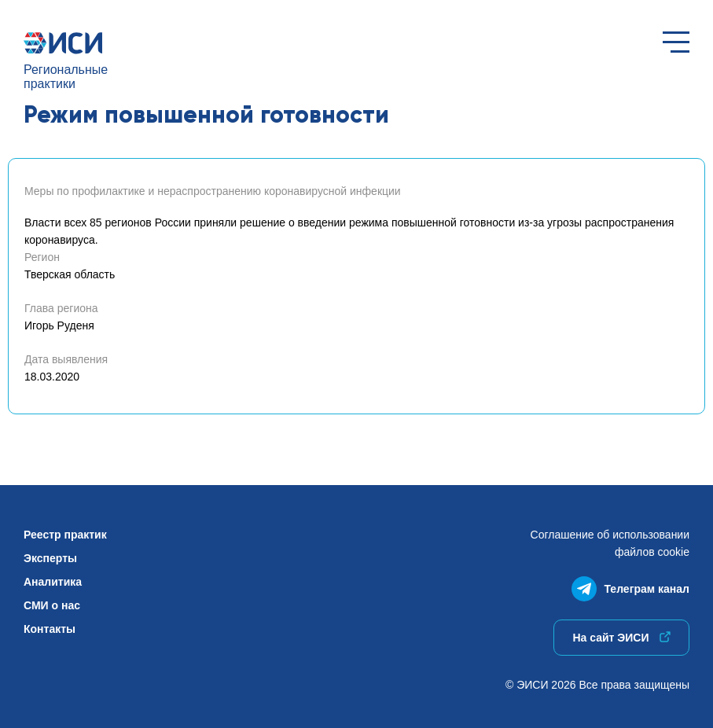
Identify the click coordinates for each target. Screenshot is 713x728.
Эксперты (50, 558)
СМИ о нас (52, 605)
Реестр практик (65, 535)
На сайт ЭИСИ (621, 638)
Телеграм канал (630, 585)
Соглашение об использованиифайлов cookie (610, 543)
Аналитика (53, 582)
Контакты (50, 629)
